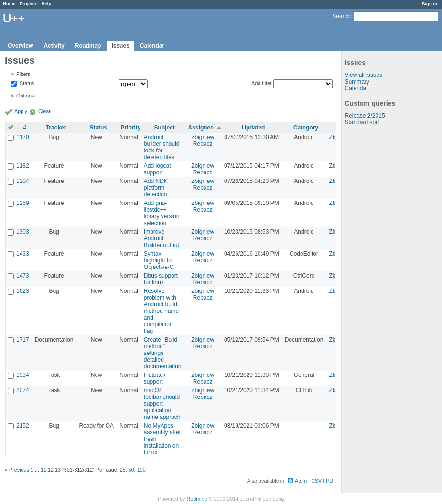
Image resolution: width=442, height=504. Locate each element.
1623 (23, 291)
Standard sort (362, 122)
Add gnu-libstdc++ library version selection (162, 213)
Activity (54, 46)
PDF (331, 481)
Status (26, 84)
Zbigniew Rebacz (203, 140)
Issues (120, 46)
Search (341, 16)
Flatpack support (155, 378)
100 (141, 470)
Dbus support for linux (161, 279)
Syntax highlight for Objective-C (159, 260)
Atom (301, 481)
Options (25, 96)
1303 (23, 232)
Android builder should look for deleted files (162, 147)
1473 (23, 276)
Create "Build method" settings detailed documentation (163, 353)
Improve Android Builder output (162, 238)
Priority (130, 128)
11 (43, 470)
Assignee (201, 128)
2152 (23, 426)
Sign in (430, 4)
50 (131, 470)
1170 (23, 137)
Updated (253, 128)
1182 (23, 166)
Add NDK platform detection (156, 188)
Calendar (152, 46)
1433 (23, 254)
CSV (316, 481)
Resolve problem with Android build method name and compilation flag (161, 311)
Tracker (56, 128)
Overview (20, 46)
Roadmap (88, 46)
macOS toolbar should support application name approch (162, 404)
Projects (29, 4)
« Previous (17, 470)
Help (47, 4)
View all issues (364, 75)
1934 (23, 375)
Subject (164, 128)
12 (51, 470)
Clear (44, 111)
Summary (357, 82)
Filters (23, 74)
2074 (23, 390)
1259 (23, 203)
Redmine (197, 499)
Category (306, 128)
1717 (23, 340)
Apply (21, 111)
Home (9, 4)
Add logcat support (157, 169)
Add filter (262, 83)
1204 (23, 181)
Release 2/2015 (365, 116)
